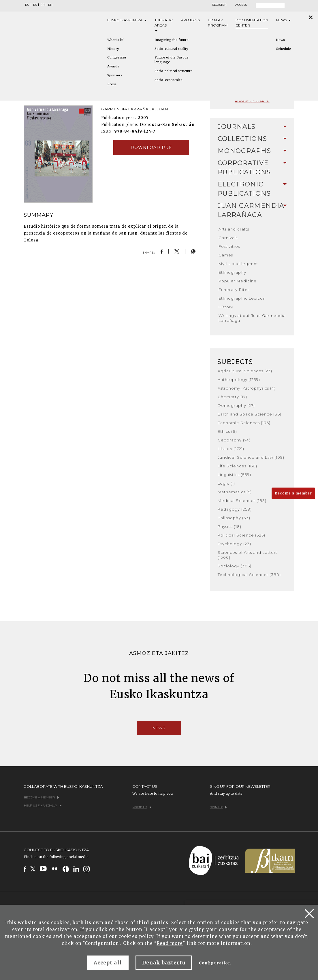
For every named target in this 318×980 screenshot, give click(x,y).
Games (226, 255)
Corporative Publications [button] (252, 168)
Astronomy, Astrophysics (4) (247, 388)
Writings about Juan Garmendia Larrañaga (252, 318)
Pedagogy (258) (235, 509)
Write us (142, 807)
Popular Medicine (238, 281)
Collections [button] (252, 139)
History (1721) (231, 449)
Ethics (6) (227, 431)
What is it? (115, 40)
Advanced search (252, 101)
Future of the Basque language (172, 60)
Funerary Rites (234, 290)
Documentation (252, 23)
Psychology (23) (234, 544)
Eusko (127, 20)
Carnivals (228, 238)
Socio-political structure (174, 71)
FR (43, 5)
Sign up (219, 807)
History (113, 49)
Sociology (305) (235, 566)
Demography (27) (236, 405)
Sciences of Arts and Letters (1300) (248, 555)
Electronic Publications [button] (252, 189)
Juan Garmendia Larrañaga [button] (252, 210)
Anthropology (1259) (239, 379)
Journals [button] (252, 127)
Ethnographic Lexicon (242, 298)
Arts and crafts (234, 229)
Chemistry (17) (232, 397)
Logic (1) (226, 483)
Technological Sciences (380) (249, 575)
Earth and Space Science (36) (250, 414)
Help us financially (43, 806)
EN (50, 5)
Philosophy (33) (234, 518)
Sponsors (115, 75)
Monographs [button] (252, 151)
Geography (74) (234, 440)
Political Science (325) (241, 535)
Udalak (218, 23)
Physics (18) (229, 526)
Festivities (229, 246)
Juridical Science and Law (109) (251, 457)
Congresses (117, 57)
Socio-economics (168, 80)
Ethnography (232, 272)
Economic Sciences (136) (244, 423)
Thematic (164, 25)
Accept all (108, 963)
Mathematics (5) (235, 492)
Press (112, 84)
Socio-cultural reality (171, 49)
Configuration (215, 963)
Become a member (293, 493)
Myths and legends (238, 264)
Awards (113, 66)
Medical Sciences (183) (242, 501)
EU (27, 5)
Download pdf (151, 148)
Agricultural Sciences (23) (245, 371)
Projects (190, 20)
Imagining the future (172, 40)
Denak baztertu (164, 963)
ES (35, 5)
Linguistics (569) (234, 475)
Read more (170, 943)
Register (219, 5)
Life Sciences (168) (237, 466)
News (283, 20)
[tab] (252, 127)
